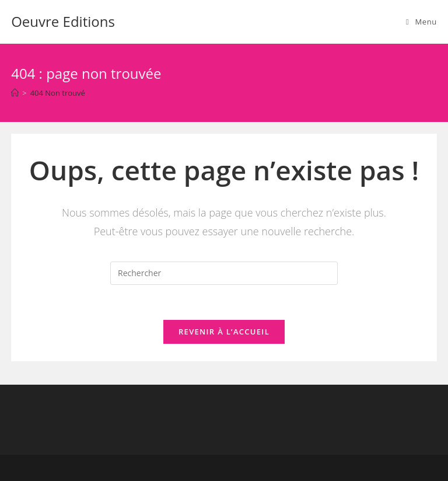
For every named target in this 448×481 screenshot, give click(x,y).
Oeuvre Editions (63, 21)
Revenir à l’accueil (224, 332)
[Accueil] (15, 93)
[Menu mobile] (421, 22)
